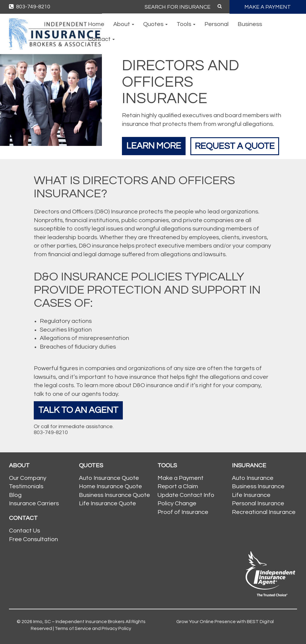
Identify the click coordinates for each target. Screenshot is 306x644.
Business (250, 24)
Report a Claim (178, 486)
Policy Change (177, 503)
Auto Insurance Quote (109, 478)
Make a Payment (180, 478)
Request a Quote (236, 146)
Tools (186, 24)
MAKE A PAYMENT (268, 7)
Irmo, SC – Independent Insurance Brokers (79, 622)
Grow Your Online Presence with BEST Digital (225, 622)
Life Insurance (251, 495)
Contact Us (25, 531)
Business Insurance (258, 486)
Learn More (154, 146)
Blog (15, 495)
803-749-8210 (30, 7)
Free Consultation (33, 539)
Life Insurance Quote (107, 503)
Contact (101, 39)
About (124, 24)
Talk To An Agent (78, 410)
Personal (217, 24)
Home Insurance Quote (110, 486)
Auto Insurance (253, 478)
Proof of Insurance (183, 512)
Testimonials (26, 486)
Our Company (28, 478)
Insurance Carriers (34, 503)
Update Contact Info (186, 495)
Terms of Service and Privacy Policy (93, 628)
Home (96, 24)
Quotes (155, 24)
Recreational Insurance (264, 512)
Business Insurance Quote (114, 495)
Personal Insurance (258, 503)
